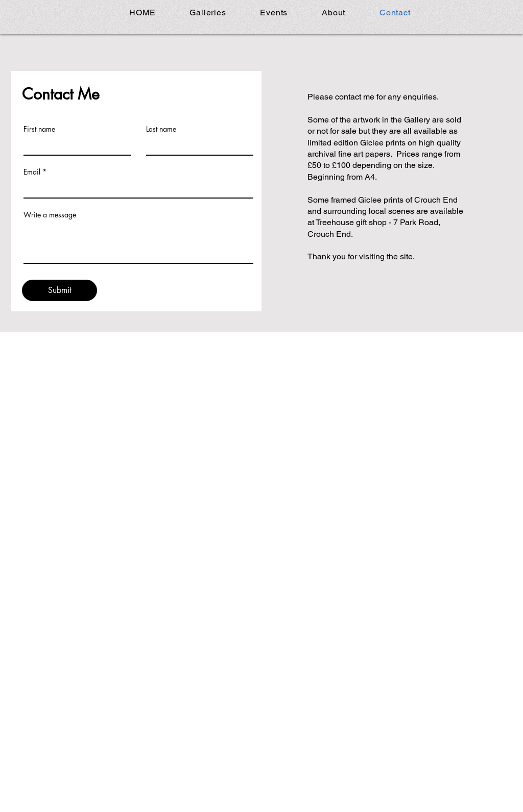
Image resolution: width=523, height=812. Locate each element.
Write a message (50, 215)
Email (32, 172)
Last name (161, 129)
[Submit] (60, 290)
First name (39, 129)
